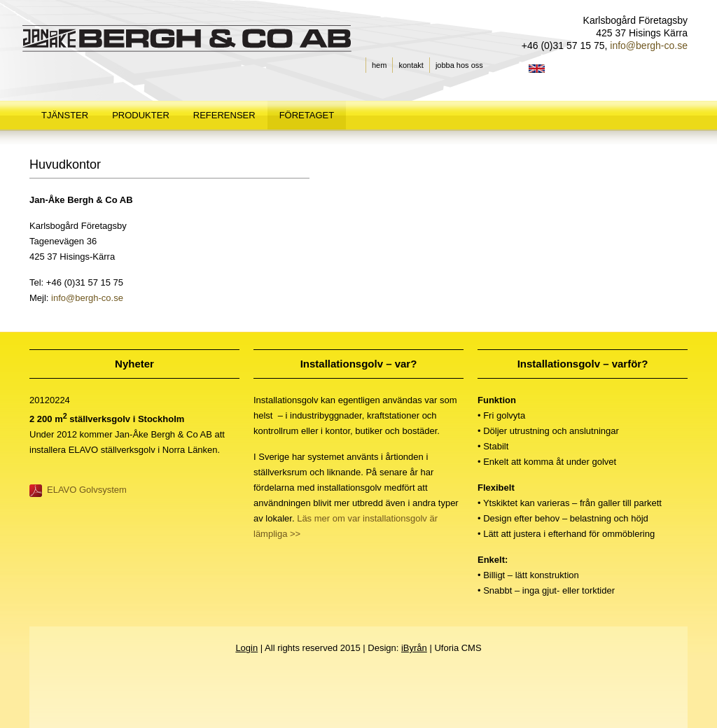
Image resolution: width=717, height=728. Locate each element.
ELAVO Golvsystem (87, 490)
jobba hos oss (459, 65)
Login (246, 648)
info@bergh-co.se (85, 298)
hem (379, 65)
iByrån (414, 648)
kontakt (411, 65)
